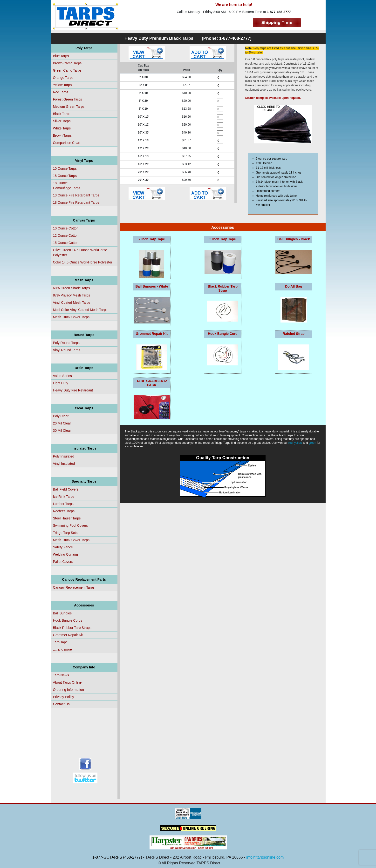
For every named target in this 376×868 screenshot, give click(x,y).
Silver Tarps (62, 121)
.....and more (63, 649)
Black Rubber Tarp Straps (72, 628)
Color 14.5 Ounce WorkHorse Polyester (83, 262)
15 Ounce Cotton (66, 243)
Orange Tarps (63, 78)
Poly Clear (61, 416)
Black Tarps (62, 114)
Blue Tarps (61, 56)
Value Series (62, 376)
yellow (298, 443)
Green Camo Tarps (67, 70)
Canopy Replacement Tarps (74, 587)
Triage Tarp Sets (65, 533)
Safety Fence (63, 547)
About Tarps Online (67, 682)
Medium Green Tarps (69, 107)
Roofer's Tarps (64, 511)
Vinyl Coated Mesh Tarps (72, 303)
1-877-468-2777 (279, 12)
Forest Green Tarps (68, 99)
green (312, 443)
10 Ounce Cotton (66, 228)
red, (291, 443)
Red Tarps (61, 92)
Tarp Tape (60, 642)
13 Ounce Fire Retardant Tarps (76, 195)
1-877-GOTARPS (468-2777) (117, 857)
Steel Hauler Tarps (67, 518)
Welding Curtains (66, 554)
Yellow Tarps (62, 85)
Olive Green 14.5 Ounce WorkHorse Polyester (80, 252)
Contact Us (61, 704)
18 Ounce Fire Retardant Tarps (76, 202)
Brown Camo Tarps (67, 63)
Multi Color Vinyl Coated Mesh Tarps (80, 310)
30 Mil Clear (62, 431)
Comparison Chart (67, 143)
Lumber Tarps (63, 504)
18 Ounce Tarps (65, 176)
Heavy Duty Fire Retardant (73, 390)
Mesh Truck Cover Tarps (71, 317)
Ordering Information (68, 690)
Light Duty (61, 383)
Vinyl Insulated (64, 464)
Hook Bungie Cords (68, 620)
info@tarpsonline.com (265, 857)
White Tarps (62, 128)
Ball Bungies (62, 613)
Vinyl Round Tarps (67, 350)
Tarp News (61, 675)
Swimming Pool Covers (71, 525)
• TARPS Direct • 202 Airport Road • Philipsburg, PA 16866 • (194, 857)
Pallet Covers (63, 562)
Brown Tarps (62, 135)
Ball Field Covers (66, 489)
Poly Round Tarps (66, 343)
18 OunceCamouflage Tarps (67, 185)
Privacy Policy (64, 697)
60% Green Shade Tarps (72, 288)
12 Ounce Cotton (66, 236)
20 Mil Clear (62, 423)
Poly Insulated (64, 456)
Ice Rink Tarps (64, 497)
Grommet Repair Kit (68, 635)
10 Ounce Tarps (65, 168)
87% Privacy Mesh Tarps (72, 295)
